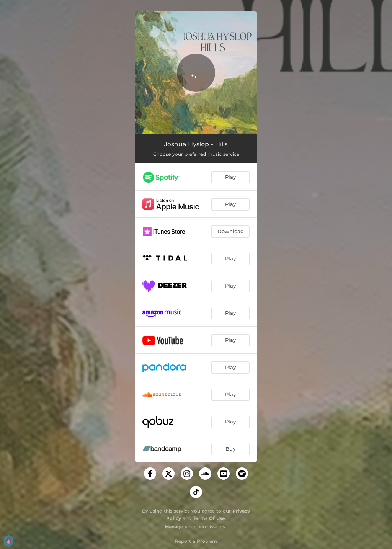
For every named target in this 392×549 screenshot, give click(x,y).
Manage (174, 527)
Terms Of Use (209, 518)
